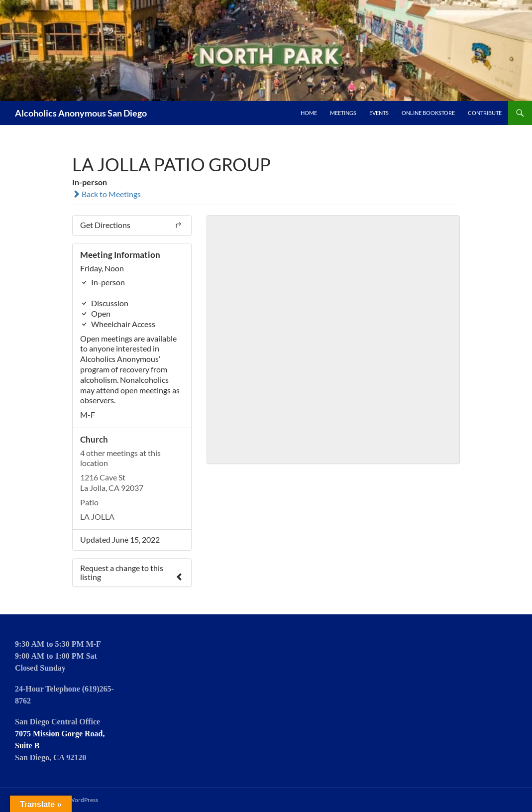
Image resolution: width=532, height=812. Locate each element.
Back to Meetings (106, 194)
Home (309, 113)
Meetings (343, 113)
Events (379, 113)
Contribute (485, 113)
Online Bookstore (428, 113)
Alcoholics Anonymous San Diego (81, 113)
